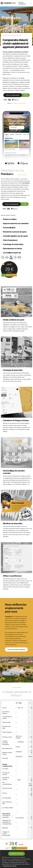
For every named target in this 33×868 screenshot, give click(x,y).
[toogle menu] (31, 3)
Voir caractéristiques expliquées (16, 649)
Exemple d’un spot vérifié (19, 103)
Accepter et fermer (17, 854)
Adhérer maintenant (22, 3)
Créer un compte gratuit (13, 95)
